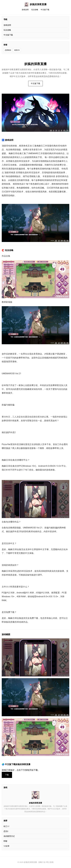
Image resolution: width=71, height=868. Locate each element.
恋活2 (6, 831)
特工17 (6, 826)
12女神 (6, 846)
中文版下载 (45, 10)
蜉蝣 (5, 841)
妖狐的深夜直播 (35, 5)
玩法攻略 (35, 10)
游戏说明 (25, 10)
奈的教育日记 (9, 836)
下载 (7, 775)
